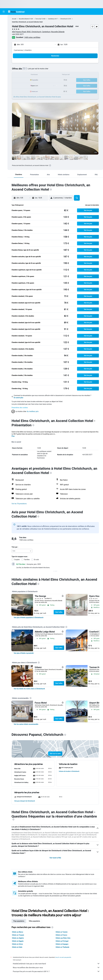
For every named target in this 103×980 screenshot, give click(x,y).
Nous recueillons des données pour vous (56, 967)
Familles (27, 560)
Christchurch (64, 19)
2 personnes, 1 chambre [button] (23, 50)
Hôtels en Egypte (18, 941)
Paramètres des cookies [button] (20, 408)
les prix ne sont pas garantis (63, 957)
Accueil (14, 19)
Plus (13, 436)
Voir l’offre (59, 612)
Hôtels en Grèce (17, 944)
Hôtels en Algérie (18, 938)
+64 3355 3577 (18, 34)
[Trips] (4, 43)
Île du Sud (38, 19)
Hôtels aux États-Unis (63, 938)
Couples (17, 560)
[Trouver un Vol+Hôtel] (4, 32)
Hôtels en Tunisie (62, 932)
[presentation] (50, 165)
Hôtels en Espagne (62, 944)
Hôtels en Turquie (18, 935)
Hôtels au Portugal (62, 941)
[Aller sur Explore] (4, 36)
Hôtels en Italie (17, 947)
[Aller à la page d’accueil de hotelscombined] (16, 12)
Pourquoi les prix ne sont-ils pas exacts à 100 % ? (56, 971)
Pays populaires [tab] (19, 921)
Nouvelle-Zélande (24, 19)
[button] (4, 12)
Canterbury (51, 19)
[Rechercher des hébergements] (4, 23)
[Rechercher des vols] (4, 18)
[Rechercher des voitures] (4, 27)
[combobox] (22, 551)
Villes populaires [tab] (34, 921)
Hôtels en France (61, 935)
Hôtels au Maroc (18, 932)
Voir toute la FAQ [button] (55, 858)
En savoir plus (19, 398)
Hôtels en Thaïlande (62, 947)
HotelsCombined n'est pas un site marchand (56, 964)
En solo (36, 560)
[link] (29, 618)
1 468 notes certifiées (32, 37)
